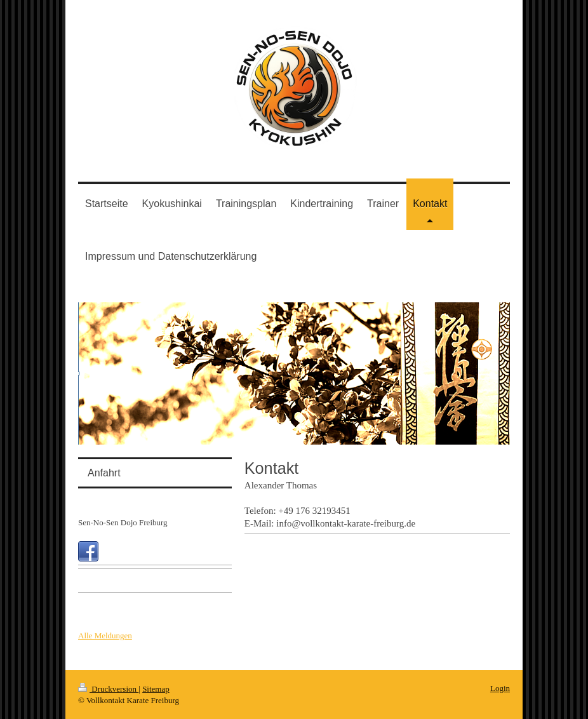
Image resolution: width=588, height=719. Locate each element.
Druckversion (108, 689)
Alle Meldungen (105, 635)
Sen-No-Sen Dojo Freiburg (123, 522)
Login (500, 688)
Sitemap (156, 689)
